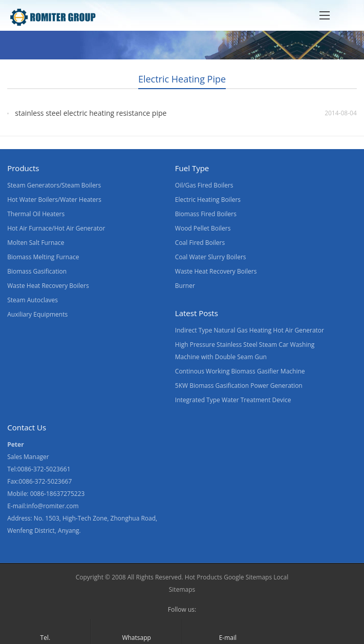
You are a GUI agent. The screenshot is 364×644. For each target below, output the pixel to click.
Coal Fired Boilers (200, 243)
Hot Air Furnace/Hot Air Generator (56, 228)
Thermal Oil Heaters (36, 214)
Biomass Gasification (37, 271)
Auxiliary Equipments (37, 314)
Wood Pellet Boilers (203, 228)
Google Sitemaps (248, 577)
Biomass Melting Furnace (43, 257)
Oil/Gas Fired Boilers (204, 185)
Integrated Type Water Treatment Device (233, 400)
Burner (185, 286)
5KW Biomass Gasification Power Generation (239, 386)
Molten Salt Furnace (36, 243)
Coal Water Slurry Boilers (211, 257)
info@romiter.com (53, 506)
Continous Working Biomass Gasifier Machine (240, 371)
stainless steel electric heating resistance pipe (91, 113)
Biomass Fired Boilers (206, 214)
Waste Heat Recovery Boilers (48, 286)
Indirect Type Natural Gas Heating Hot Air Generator (250, 330)
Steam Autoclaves (33, 300)
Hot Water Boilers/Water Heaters (54, 200)
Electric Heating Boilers (208, 200)
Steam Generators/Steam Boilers (54, 185)
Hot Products (204, 577)
